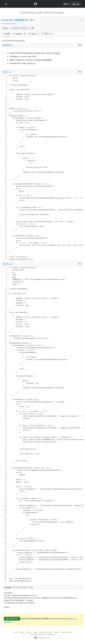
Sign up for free (12, 619)
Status (35, 632)
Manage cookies (66, 632)
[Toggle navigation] (6, 4)
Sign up (76, 4)
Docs (50, 632)
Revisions (19, 34)
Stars (34, 34)
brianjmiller (8, 20)
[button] (32, 28)
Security (29, 632)
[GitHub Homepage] (36, 638)
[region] (42, 58)
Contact (56, 632)
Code (6, 34)
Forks (47, 34)
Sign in (66, 4)
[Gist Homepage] (35, 4)
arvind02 (8, 587)
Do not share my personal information (42, 634)
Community (43, 632)
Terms (15, 632)
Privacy (22, 632)
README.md (21, 20)
